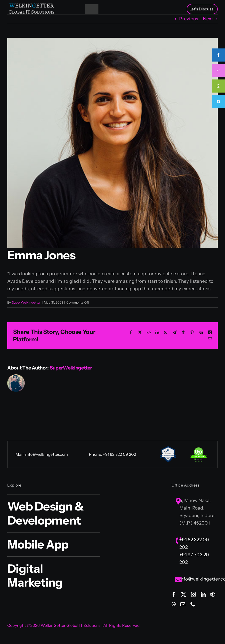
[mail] (183, 604)
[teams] (213, 595)
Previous (189, 19)
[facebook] (174, 595)
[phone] (193, 604)
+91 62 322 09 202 (119, 454)
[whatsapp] (173, 604)
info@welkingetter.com (47, 454)
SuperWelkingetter (26, 302)
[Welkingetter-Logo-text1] (32, 5)
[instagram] (193, 595)
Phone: (96, 454)
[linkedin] (203, 595)
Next (208, 19)
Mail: (20, 454)
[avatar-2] (112, 143)
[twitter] (184, 595)
